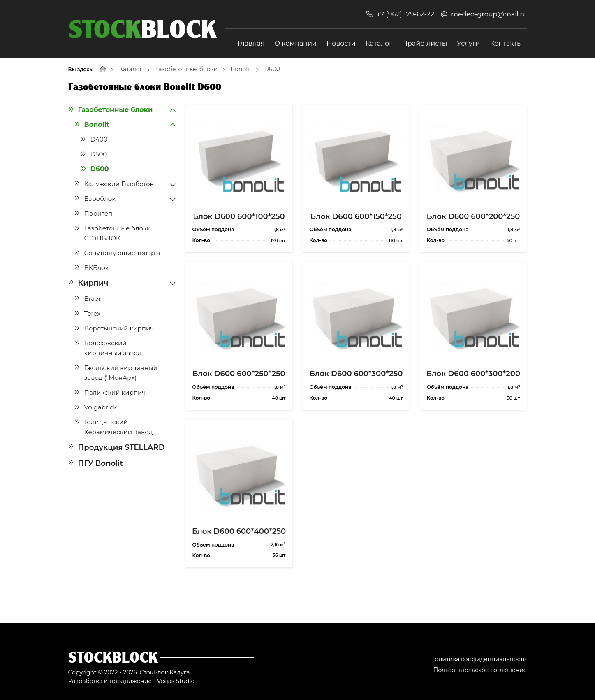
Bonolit (241, 69)
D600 (272, 69)
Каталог (379, 43)
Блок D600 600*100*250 (239, 216)
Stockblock (113, 657)
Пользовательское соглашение (480, 670)
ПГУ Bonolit (101, 463)
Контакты (506, 43)
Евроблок (100, 199)
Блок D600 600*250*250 (239, 374)
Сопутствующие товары (122, 253)
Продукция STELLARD (122, 447)
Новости (341, 43)
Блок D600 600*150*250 (356, 216)
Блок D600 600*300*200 (473, 374)
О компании (296, 43)
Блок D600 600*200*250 (473, 216)
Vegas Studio (176, 681)
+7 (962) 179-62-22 (405, 14)
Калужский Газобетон (119, 184)
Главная (251, 43)
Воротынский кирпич (119, 328)
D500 (99, 154)
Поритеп (98, 213)
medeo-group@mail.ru (489, 14)
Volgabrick (101, 407)
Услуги (468, 43)
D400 (99, 139)
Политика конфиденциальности (479, 659)
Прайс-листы (425, 43)
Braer (93, 299)
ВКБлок (97, 268)
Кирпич (93, 283)
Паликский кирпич (115, 392)
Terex (93, 313)
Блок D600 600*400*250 (239, 531)
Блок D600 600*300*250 (356, 374)
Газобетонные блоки (187, 69)
